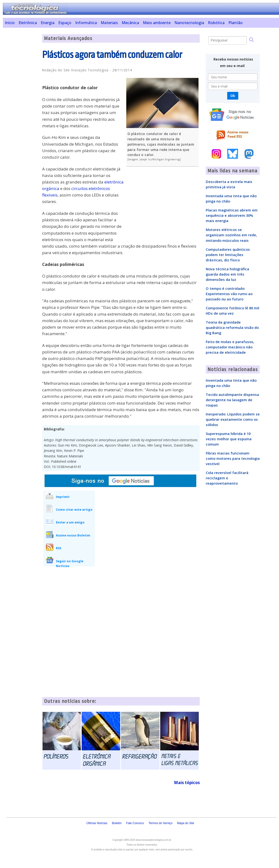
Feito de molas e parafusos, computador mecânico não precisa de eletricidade (230, 347)
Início (10, 23)
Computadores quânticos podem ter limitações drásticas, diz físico (228, 255)
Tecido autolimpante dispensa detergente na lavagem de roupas (232, 400)
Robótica (216, 23)
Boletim (117, 823)
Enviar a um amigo (70, 522)
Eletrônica (28, 23)
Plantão (236, 23)
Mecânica (130, 23)
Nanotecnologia (189, 23)
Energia (48, 23)
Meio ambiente (157, 23)
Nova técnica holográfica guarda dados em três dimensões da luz (227, 274)
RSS (59, 548)
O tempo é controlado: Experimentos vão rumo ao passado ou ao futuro (229, 294)
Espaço (65, 23)
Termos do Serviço (161, 823)
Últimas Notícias (97, 823)
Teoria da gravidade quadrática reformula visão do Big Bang (232, 327)
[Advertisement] (21, 107)
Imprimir (63, 497)
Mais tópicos (187, 783)
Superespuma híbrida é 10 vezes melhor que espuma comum (229, 439)
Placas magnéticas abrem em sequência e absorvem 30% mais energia (232, 215)
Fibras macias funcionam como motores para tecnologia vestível (233, 458)
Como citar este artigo (74, 509)
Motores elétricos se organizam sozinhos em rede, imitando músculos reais (231, 235)
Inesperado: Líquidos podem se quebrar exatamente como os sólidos (233, 419)
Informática (86, 23)
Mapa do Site (186, 823)
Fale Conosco (135, 823)
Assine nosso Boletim (73, 535)
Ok (233, 96)
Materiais (109, 23)
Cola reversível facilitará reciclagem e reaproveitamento (227, 478)
